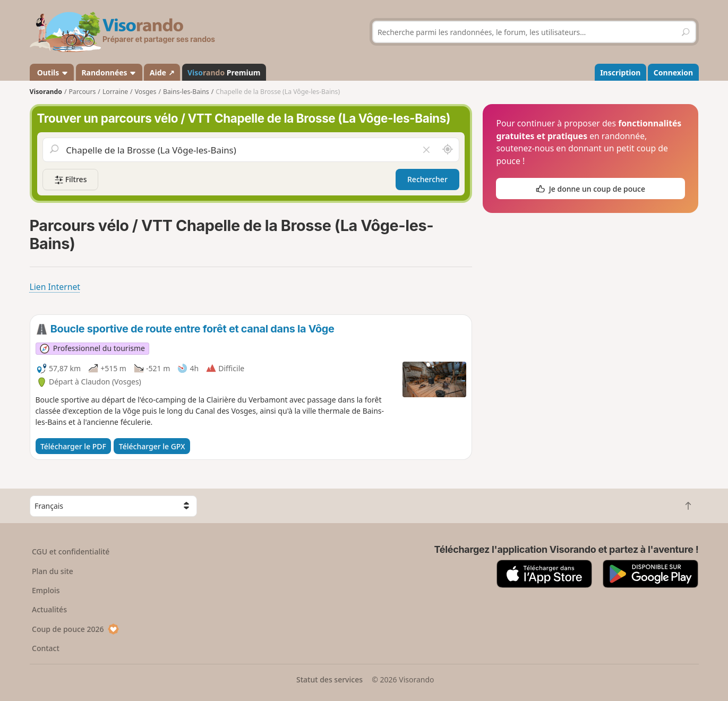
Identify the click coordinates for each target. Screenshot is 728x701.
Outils (52, 72)
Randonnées (109, 72)
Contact (46, 648)
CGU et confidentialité (71, 552)
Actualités (49, 609)
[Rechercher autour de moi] (447, 150)
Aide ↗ (162, 72)
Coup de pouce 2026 (75, 629)
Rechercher (427, 179)
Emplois (46, 590)
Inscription (620, 72)
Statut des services (329, 679)
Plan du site (53, 571)
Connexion (673, 72)
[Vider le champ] (426, 150)
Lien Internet (55, 287)
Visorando (46, 92)
